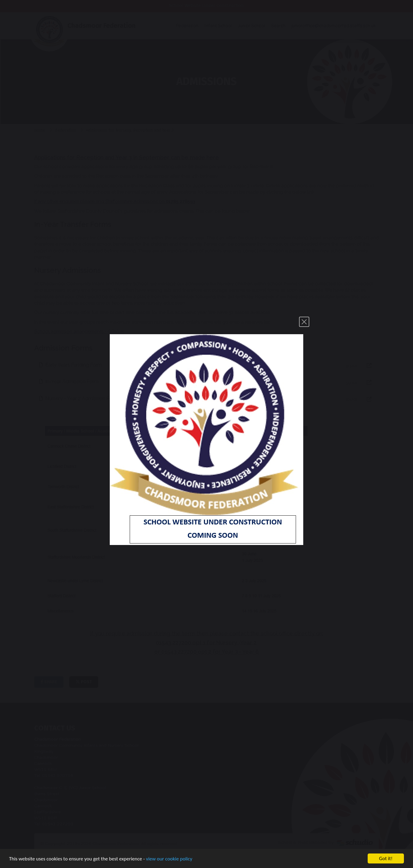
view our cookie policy (169, 859)
